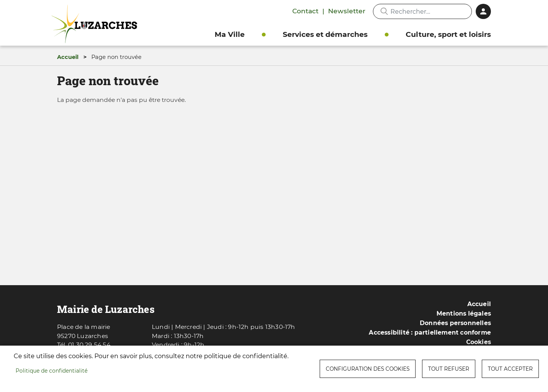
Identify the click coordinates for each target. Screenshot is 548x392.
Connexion (483, 11)
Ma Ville (230, 34)
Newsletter (347, 11)
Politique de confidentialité (52, 371)
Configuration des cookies (368, 369)
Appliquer (384, 11)
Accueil (68, 57)
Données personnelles (455, 323)
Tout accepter (510, 369)
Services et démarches (325, 34)
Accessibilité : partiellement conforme (430, 332)
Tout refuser (449, 369)
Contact (305, 11)
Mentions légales (464, 313)
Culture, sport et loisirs (448, 34)
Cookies (479, 342)
